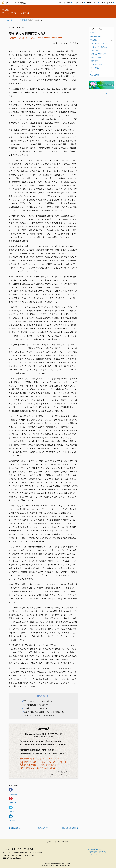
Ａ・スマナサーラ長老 (99, 43)
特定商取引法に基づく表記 (97, 852)
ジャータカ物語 (97, 64)
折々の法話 (95, 68)
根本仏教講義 (96, 57)
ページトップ (107, 93)
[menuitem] (65, 3)
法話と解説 (79, 3)
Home (4, 20)
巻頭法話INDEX (43, 828)
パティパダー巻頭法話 (21, 20)
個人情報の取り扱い (95, 849)
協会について (93, 3)
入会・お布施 (107, 3)
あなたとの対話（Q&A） (100, 54)
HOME (92, 33)
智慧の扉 (95, 50)
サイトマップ (92, 854)
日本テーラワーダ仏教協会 (16, 3)
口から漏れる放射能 (69, 828)
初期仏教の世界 (65, 3)
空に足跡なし (15, 828)
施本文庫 (95, 61)
